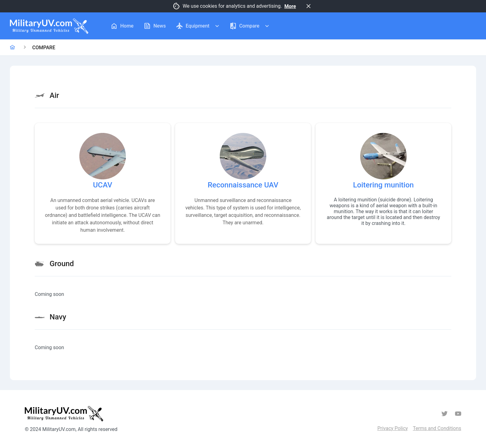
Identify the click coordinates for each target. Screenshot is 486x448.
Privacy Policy (393, 428)
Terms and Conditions (437, 428)
